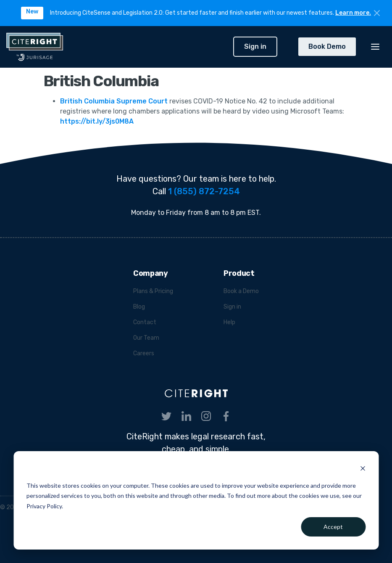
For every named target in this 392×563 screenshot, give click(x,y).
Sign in (255, 46)
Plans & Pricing (153, 291)
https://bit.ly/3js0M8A (97, 121)
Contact (145, 322)
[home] (117, 47)
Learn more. (353, 13)
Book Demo (327, 46)
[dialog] (196, 500)
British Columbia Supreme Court (115, 101)
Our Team (146, 338)
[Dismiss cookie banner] (363, 469)
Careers (144, 353)
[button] (375, 47)
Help (229, 322)
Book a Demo (241, 291)
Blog (139, 307)
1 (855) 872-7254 (204, 191)
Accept (333, 527)
